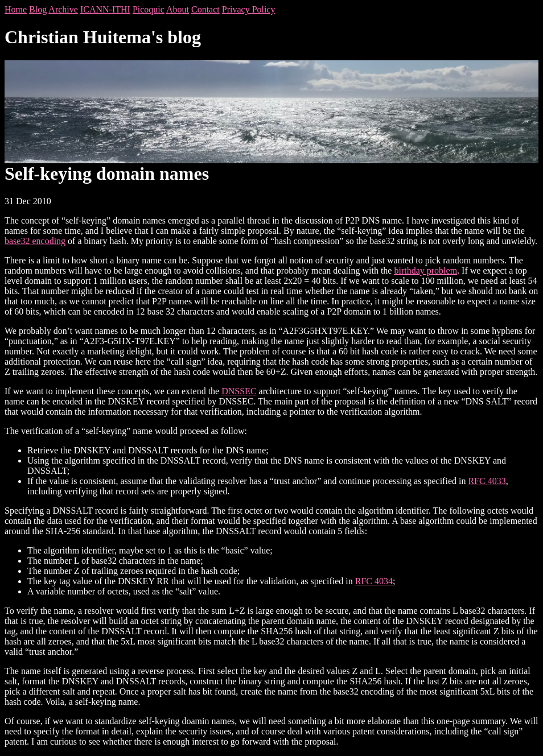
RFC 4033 (487, 481)
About (178, 9)
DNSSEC (239, 391)
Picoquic (149, 9)
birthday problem (425, 270)
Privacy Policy (249, 9)
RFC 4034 (374, 581)
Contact (205, 9)
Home (16, 9)
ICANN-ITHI (105, 9)
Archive (63, 9)
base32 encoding (35, 241)
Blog (38, 9)
